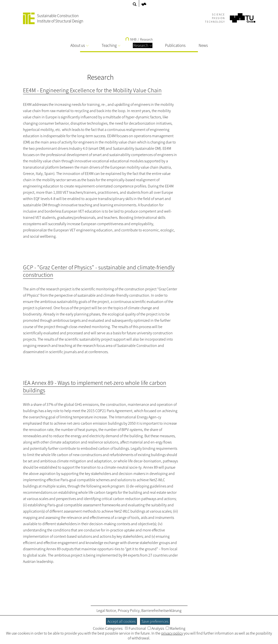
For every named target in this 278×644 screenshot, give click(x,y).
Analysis (156, 628)
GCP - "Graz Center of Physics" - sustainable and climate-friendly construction (99, 271)
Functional (135, 628)
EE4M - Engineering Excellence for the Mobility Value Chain (92, 90)
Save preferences (155, 621)
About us (79, 45)
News (203, 45)
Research (143, 45)
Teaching (111, 45)
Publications (175, 45)
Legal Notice (106, 610)
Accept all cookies (121, 621)
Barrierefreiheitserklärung (161, 610)
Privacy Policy (129, 610)
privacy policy (172, 633)
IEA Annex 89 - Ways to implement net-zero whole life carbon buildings (95, 386)
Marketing (176, 628)
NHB (131, 39)
